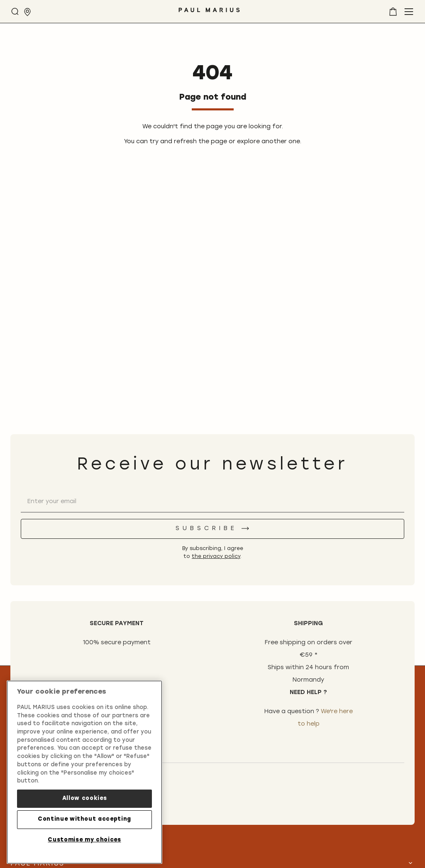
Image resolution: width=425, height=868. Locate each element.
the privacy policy (216, 557)
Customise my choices (84, 840)
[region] (84, 772)
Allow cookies (85, 798)
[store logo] (209, 13)
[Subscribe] (212, 529)
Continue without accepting (84, 819)
